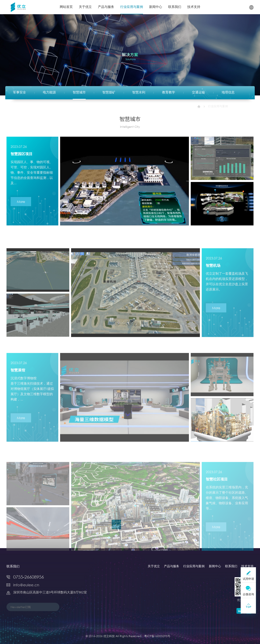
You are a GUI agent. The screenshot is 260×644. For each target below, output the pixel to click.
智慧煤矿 (109, 93)
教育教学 (169, 93)
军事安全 (19, 93)
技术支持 (194, 7)
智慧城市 (79, 93)
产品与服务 (106, 7)
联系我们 (175, 7)
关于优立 (85, 7)
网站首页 (66, 7)
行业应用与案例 (132, 7)
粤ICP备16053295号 (157, 636)
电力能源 (49, 93)
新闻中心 (156, 7)
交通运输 (198, 93)
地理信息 (228, 93)
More (21, 205)
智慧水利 (139, 93)
